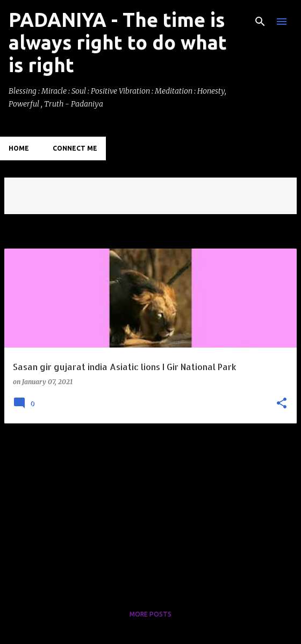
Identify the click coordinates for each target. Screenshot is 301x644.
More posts (150, 614)
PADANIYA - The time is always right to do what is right (118, 42)
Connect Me (75, 148)
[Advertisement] (150, 507)
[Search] (260, 22)
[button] (282, 404)
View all (27, 204)
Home (19, 148)
